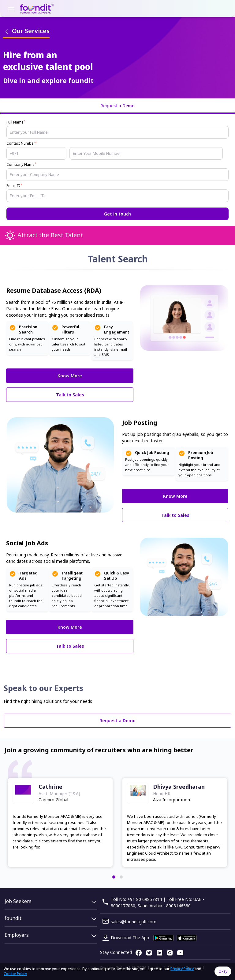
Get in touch (117, 214)
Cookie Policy (15, 974)
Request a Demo (117, 721)
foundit (13, 918)
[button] (114, 877)
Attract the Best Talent (50, 235)
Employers (17, 935)
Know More (70, 376)
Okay (223, 971)
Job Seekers (18, 901)
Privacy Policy (182, 969)
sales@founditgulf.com (134, 922)
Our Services (26, 31)
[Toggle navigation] (11, 9)
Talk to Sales (70, 395)
